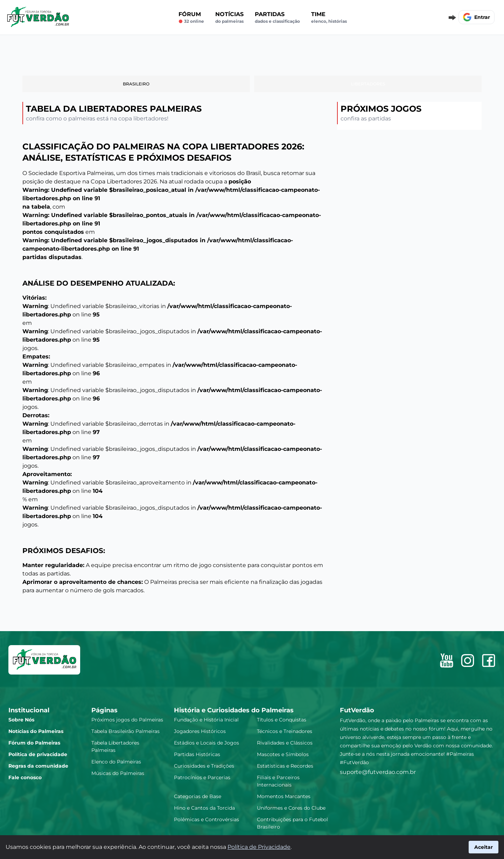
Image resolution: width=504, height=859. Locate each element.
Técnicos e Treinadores (285, 731)
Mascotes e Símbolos (283, 754)
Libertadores (368, 84)
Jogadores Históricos (200, 731)
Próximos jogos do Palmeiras (127, 720)
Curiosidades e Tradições (204, 766)
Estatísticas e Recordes (285, 766)
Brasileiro (136, 84)
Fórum (191, 18)
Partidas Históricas (197, 754)
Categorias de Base (198, 796)
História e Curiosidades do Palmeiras (234, 710)
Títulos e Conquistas (282, 720)
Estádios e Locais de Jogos (206, 743)
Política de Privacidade (259, 847)
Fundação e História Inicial (206, 720)
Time (329, 18)
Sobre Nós (21, 720)
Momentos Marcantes (284, 796)
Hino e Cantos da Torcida (204, 808)
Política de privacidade (38, 754)
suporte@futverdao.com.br (378, 772)
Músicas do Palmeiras (118, 773)
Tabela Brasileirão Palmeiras (125, 731)
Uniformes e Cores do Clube (291, 808)
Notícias (229, 18)
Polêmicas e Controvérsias (206, 819)
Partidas (277, 18)
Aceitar (484, 847)
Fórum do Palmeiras (34, 743)
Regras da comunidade (38, 766)
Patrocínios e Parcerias (202, 777)
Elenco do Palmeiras (116, 762)
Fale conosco (25, 777)
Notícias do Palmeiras (36, 731)
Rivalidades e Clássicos (285, 743)
